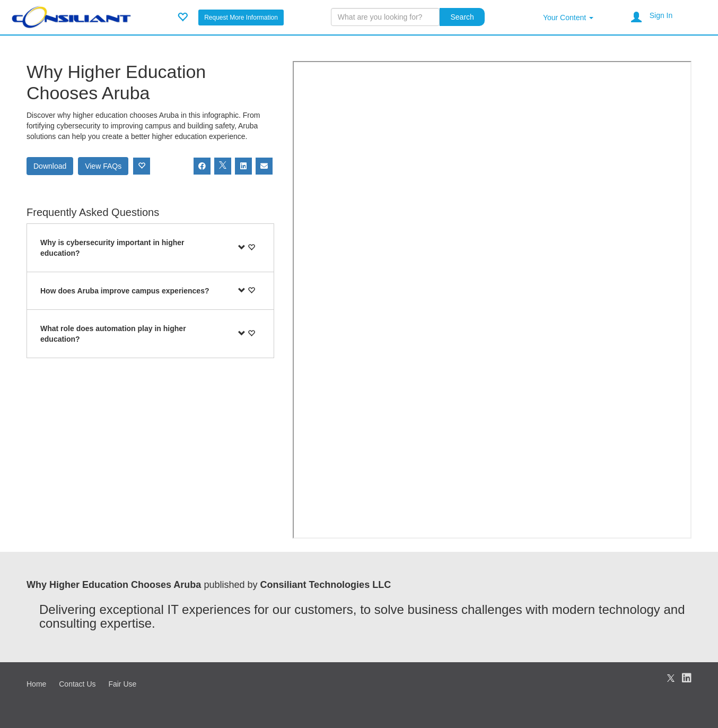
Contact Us (77, 684)
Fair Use (122, 684)
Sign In (661, 15)
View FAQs (103, 166)
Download (50, 166)
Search (462, 17)
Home (36, 684)
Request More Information (241, 18)
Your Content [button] (568, 18)
